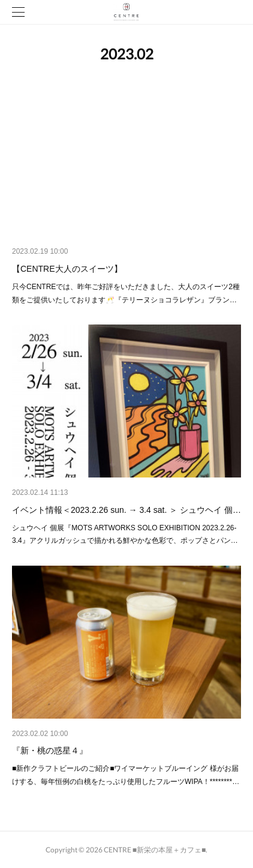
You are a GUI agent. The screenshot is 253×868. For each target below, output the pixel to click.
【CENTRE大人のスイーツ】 (67, 269)
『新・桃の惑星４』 (50, 750)
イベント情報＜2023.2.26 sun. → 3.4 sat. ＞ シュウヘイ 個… (126, 510)
